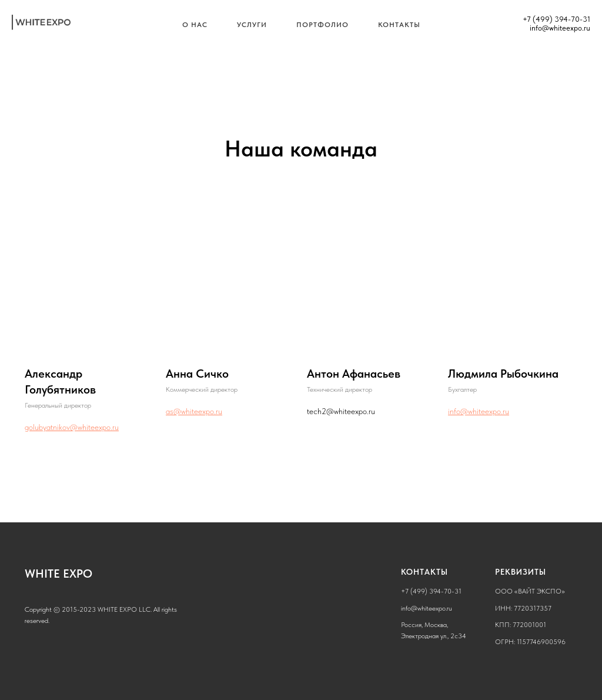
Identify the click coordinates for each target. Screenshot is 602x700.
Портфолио (322, 25)
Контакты (399, 25)
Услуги (252, 25)
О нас (195, 25)
